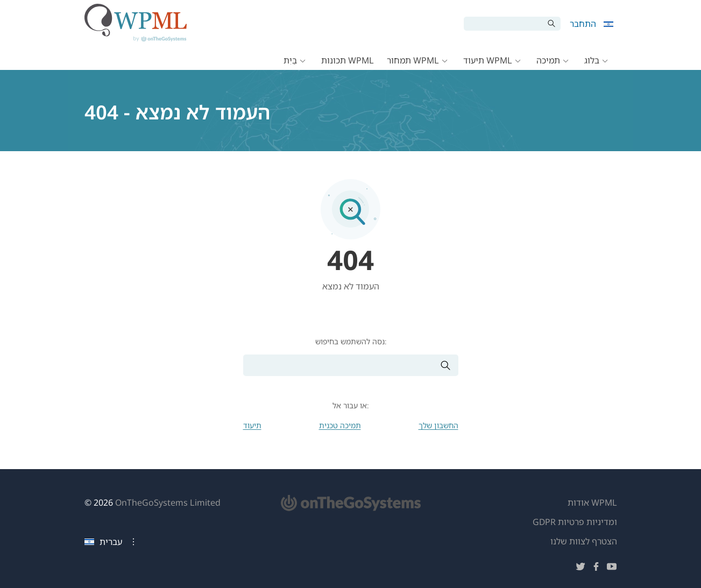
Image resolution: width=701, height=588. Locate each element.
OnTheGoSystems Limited (168, 502)
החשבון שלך (438, 425)
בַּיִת (290, 60)
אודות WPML (592, 502)
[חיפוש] (504, 24)
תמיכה (548, 60)
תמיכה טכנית (340, 425)
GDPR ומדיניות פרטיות (575, 522)
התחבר (583, 24)
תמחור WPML (413, 60)
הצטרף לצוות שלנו (584, 541)
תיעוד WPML (488, 60)
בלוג (592, 60)
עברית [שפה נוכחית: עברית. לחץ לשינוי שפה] (103, 542)
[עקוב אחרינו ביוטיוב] (612, 568)
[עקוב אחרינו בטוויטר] (580, 568)
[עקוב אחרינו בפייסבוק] (596, 568)
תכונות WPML (348, 60)
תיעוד (252, 425)
